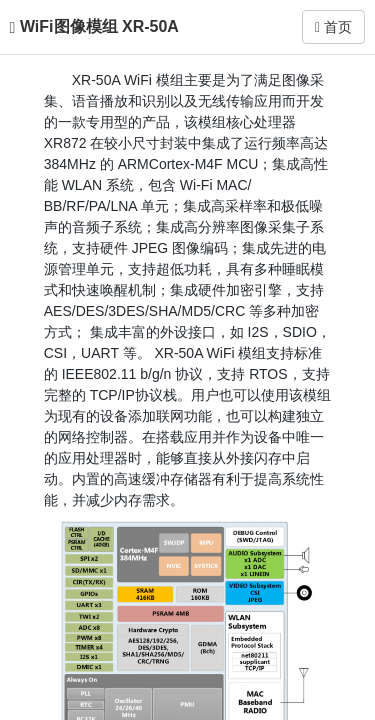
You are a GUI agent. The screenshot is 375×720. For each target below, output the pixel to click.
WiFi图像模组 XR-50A (99, 26)
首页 (333, 27)
